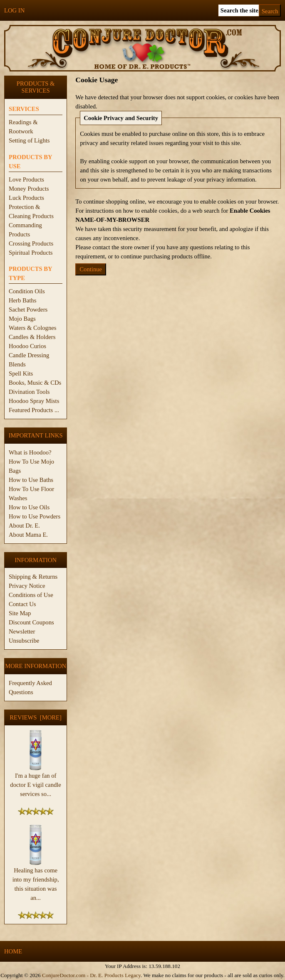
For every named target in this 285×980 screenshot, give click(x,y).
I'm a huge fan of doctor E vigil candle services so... (36, 781)
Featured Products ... (34, 410)
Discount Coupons (31, 622)
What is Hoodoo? (30, 452)
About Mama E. (28, 535)
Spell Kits (21, 373)
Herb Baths (22, 300)
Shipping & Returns (33, 577)
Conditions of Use (31, 595)
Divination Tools (29, 392)
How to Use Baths (31, 480)
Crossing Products (31, 243)
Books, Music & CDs (35, 383)
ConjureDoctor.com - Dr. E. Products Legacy (91, 975)
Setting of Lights (29, 140)
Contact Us (22, 604)
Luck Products (26, 198)
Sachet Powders (28, 309)
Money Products (29, 189)
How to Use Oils (29, 507)
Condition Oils (27, 291)
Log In (14, 10)
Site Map (20, 613)
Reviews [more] (36, 717)
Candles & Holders (32, 337)
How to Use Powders (35, 516)
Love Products (26, 179)
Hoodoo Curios (27, 346)
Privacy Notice (27, 586)
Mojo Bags (22, 319)
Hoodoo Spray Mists (34, 401)
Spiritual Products (31, 253)
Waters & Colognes (32, 328)
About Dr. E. (24, 526)
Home (13, 951)
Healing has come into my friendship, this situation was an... (36, 881)
